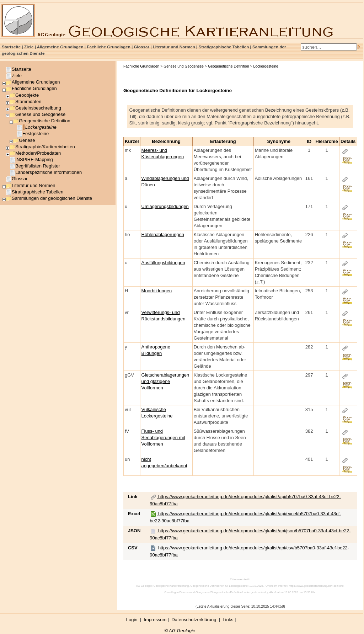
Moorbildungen (157, 291)
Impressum (155, 620)
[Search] (329, 47)
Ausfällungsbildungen (163, 263)
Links (228, 620)
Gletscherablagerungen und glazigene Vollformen (165, 381)
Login (132, 620)
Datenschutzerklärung (194, 620)
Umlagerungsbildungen (165, 206)
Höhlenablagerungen (163, 235)
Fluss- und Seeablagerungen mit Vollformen (163, 438)
